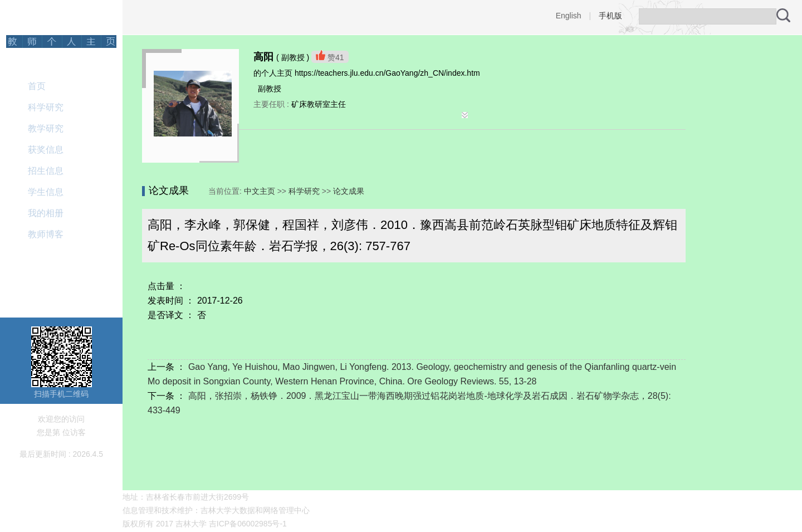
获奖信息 (46, 150)
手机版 (610, 16)
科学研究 (46, 107)
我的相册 (46, 213)
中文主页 (260, 191)
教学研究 (46, 128)
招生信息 (46, 171)
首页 (37, 86)
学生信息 (46, 192)
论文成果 (349, 191)
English (569, 16)
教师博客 (46, 234)
